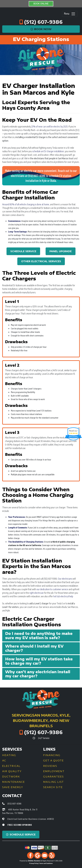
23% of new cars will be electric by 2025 (49, 127)
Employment (54, 771)
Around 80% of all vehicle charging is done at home (26, 204)
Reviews (50, 766)
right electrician (37, 593)
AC (4, 760)
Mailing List (54, 782)
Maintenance (14, 782)
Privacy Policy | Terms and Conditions (41, 863)
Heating (9, 755)
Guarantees (54, 777)
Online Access (34, 861)
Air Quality (12, 771)
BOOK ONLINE (41, 4)
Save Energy (13, 787)
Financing (52, 755)
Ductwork (11, 777)
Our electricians (65, 579)
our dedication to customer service (52, 589)
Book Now (41, 29)
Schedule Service (23, 251)
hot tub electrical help (63, 596)
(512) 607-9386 (43, 22)
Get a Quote (54, 760)
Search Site (53, 787)
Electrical (11, 766)
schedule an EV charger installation (48, 151)
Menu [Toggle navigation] (70, 14)
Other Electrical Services (41, 261)
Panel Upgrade (61, 251)
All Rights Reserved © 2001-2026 (51, 861)
